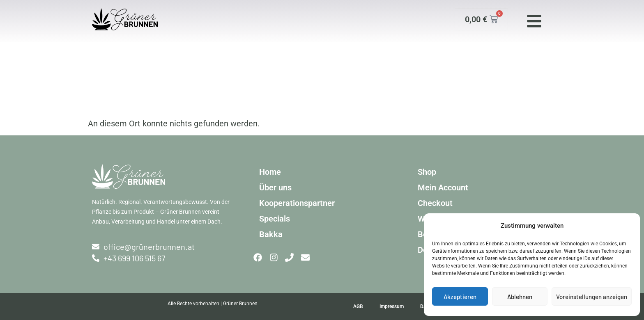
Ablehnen (520, 297)
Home (270, 172)
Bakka (271, 234)
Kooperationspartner (297, 203)
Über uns (275, 187)
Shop (427, 172)
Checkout (435, 203)
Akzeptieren (460, 297)
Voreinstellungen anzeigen (592, 297)
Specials (275, 219)
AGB (358, 306)
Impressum (392, 306)
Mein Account (443, 187)
